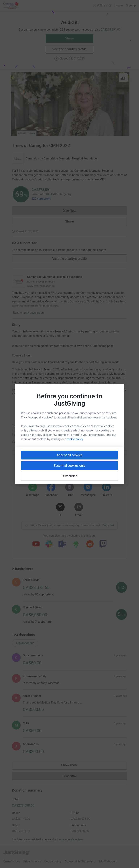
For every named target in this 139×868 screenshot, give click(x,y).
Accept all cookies (70, 455)
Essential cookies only (69, 466)
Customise (70, 476)
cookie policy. (75, 439)
